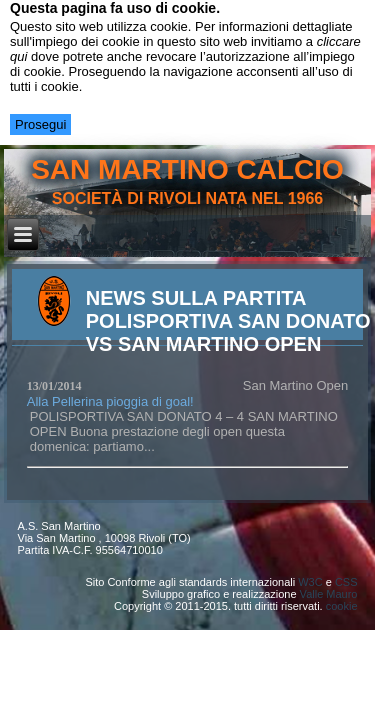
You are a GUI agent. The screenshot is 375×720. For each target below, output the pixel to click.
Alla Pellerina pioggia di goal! (110, 401)
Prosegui (40, 124)
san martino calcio (187, 169)
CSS (346, 582)
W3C (310, 582)
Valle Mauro (329, 594)
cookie (342, 606)
